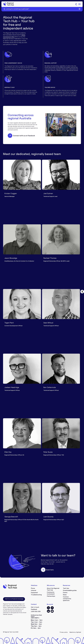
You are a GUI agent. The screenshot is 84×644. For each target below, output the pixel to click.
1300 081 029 (36, 611)
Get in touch (35, 607)
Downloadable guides (70, 590)
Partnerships (51, 596)
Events (65, 593)
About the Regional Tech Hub (53, 589)
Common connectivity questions (67, 599)
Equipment (34, 593)
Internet (34, 590)
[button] (82, 292)
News (65, 595)
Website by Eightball (75, 632)
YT (52, 611)
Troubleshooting (36, 595)
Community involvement (51, 593)
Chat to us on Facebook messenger (14, 599)
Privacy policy (64, 632)
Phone (33, 588)
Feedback (34, 609)
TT (48, 608)
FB (52, 608)
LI (48, 611)
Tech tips (66, 588)
